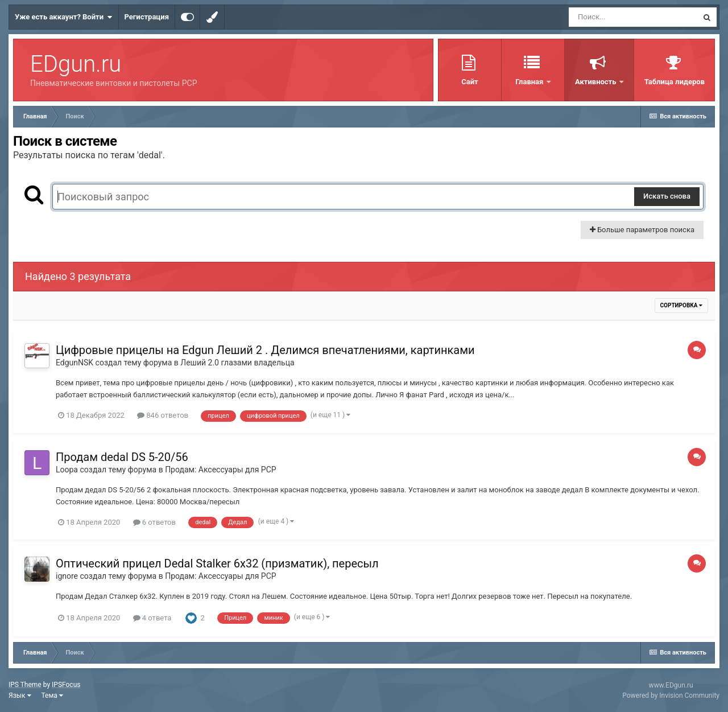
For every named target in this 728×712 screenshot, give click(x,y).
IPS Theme (25, 685)
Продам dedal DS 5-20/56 (122, 457)
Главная (530, 82)
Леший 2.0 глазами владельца (237, 363)
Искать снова (667, 196)
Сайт (470, 82)
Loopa (67, 470)
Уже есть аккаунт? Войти (64, 17)
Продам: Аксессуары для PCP (220, 470)
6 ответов (154, 522)
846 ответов (163, 415)
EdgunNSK (75, 363)
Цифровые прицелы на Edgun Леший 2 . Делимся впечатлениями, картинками (265, 350)
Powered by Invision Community (671, 695)
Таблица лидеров (675, 82)
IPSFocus (66, 685)
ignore (67, 576)
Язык (20, 695)
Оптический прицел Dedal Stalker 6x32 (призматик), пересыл (217, 563)
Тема (52, 695)
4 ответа (152, 618)
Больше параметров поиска (642, 230)
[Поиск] (633, 17)
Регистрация (147, 17)
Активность (597, 82)
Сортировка (681, 305)
